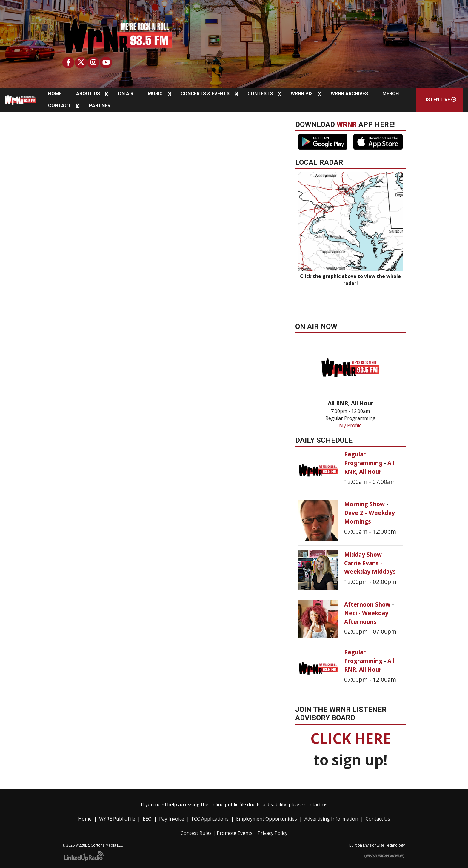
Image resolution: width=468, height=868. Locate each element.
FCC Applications (210, 819)
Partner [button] (100, 106)
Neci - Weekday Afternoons (366, 617)
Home (85, 819)
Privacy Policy (273, 833)
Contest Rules (196, 833)
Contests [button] (260, 94)
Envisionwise (374, 845)
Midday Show (364, 554)
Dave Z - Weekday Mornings (370, 517)
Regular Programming (364, 458)
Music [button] (155, 94)
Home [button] (55, 94)
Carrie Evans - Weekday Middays (370, 567)
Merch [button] (391, 94)
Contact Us (378, 819)
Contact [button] (60, 106)
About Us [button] (88, 94)
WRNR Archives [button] (349, 94)
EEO (147, 819)
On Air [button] (126, 94)
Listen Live (440, 100)
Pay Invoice (172, 819)
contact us (316, 804)
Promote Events (235, 833)
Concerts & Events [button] (205, 94)
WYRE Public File (117, 819)
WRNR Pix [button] (302, 94)
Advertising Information (331, 819)
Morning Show (365, 504)
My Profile (350, 425)
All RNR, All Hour (369, 467)
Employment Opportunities (267, 819)
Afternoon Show (368, 604)
